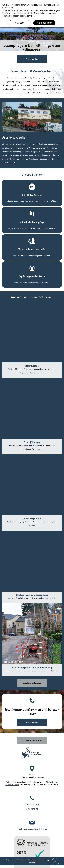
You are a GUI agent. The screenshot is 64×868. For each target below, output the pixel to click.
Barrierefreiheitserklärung (38, 860)
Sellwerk (32, 863)
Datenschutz (21, 860)
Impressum (11, 860)
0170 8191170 (32, 809)
